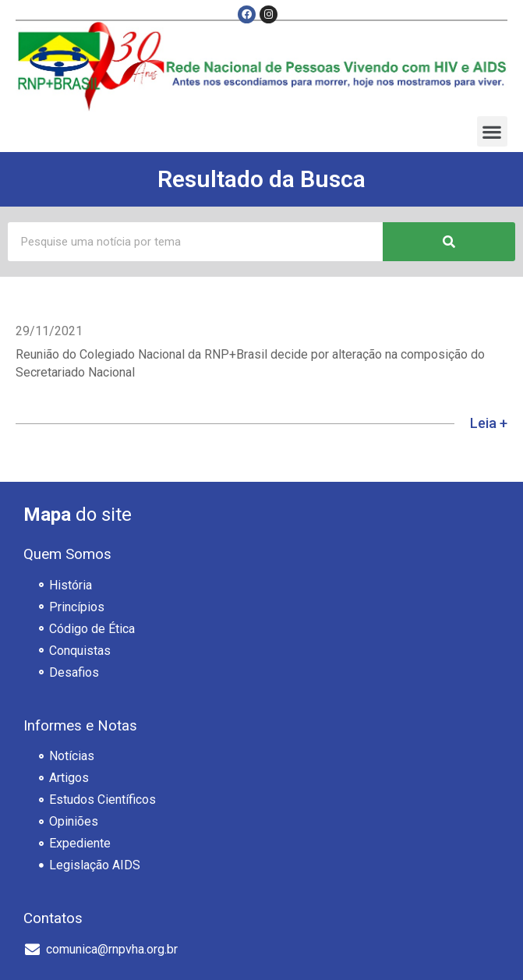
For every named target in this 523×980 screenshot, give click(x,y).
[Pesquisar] (449, 242)
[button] (492, 131)
